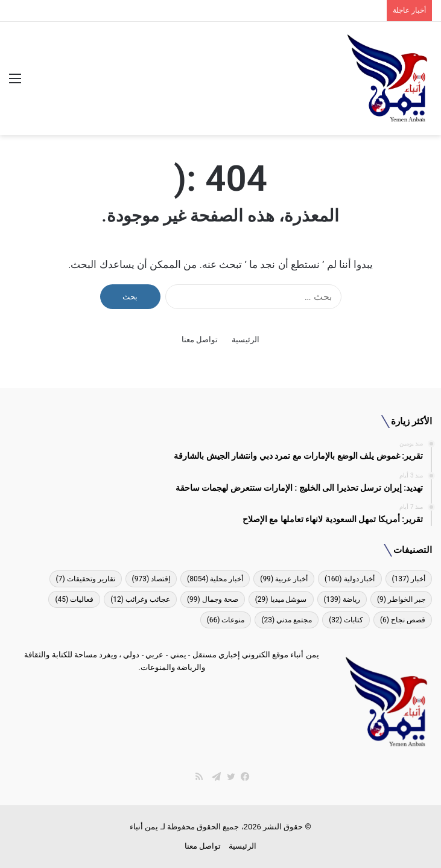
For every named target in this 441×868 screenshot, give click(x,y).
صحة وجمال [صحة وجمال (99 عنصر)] (213, 599)
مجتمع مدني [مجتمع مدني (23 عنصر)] (287, 620)
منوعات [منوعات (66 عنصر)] (226, 620)
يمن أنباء (144, 827)
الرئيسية (246, 340)
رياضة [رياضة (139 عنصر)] (342, 599)
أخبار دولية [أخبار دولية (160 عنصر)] (350, 579)
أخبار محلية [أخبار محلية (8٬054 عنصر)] (215, 579)
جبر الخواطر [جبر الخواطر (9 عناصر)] (401, 599)
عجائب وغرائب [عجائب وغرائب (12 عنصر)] (140, 599)
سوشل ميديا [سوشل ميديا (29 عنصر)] (281, 599)
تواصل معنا (200, 340)
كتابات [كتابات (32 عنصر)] (346, 620)
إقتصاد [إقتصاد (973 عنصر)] (151, 579)
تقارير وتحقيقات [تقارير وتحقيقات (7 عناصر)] (86, 579)
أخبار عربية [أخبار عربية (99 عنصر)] (284, 579)
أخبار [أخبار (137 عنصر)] (409, 579)
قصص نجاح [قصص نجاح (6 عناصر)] (403, 620)
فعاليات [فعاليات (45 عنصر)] (74, 599)
